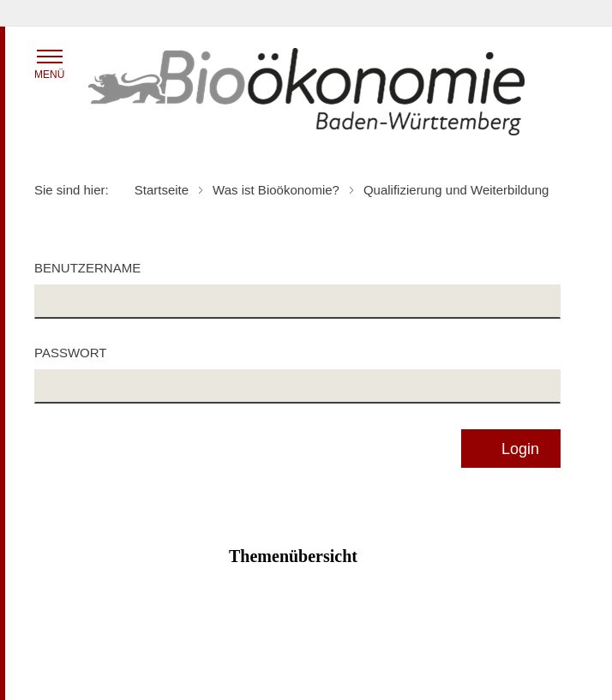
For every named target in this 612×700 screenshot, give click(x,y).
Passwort (70, 353)
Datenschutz (249, 647)
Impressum (245, 671)
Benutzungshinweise (89, 671)
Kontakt (417, 671)
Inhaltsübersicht (76, 647)
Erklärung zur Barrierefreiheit (474, 647)
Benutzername (87, 268)
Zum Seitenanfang (306, 623)
